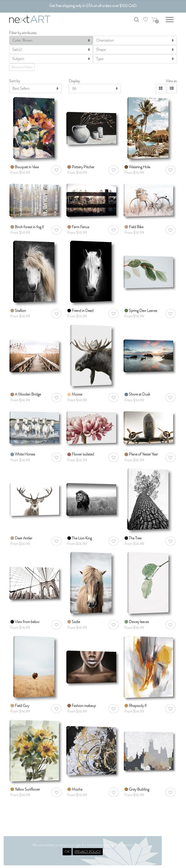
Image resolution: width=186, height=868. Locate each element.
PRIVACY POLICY (88, 852)
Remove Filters (22, 67)
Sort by (15, 81)
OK (67, 852)
